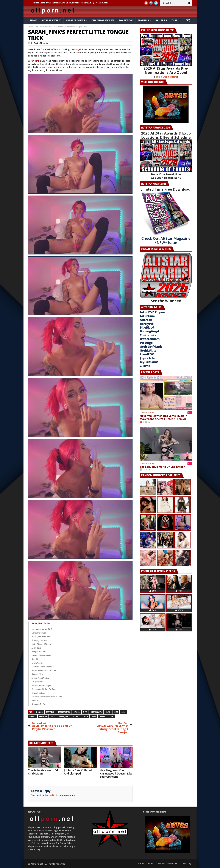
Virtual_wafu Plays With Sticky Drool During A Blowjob (109, 728)
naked (108, 712)
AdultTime (147, 316)
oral (123, 712)
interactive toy (64, 712)
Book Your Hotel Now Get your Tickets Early (166, 176)
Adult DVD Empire (152, 312)
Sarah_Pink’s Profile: (41, 623)
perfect (33, 716)
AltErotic (146, 320)
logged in (50, 795)
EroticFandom (150, 339)
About (141, 863)
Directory (186, 863)
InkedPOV (147, 354)
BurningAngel (149, 331)
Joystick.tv (147, 358)
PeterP (146, 470)
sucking (75, 716)
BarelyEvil (147, 324)
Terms (161, 863)
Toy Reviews (126, 20)
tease (94, 716)
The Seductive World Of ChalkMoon (43, 772)
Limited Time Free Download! (166, 189)
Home (34, 20)
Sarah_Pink (78, 49)
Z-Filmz (145, 366)
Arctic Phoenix (41, 43)
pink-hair (43, 716)
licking (77, 712)
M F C (85, 712)
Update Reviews (75, 20)
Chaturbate (148, 335)
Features (143, 20)
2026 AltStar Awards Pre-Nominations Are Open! (166, 70)
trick (111, 716)
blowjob (39, 712)
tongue (102, 716)
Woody (147, 422)
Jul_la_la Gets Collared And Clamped (78, 772)
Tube (174, 20)
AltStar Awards (51, 20)
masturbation (96, 712)
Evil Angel (146, 343)
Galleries (161, 20)
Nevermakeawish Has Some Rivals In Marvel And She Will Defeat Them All (60, 3)
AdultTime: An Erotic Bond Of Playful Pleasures (52, 726)
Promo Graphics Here (166, 77)
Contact (151, 863)
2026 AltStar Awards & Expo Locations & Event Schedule (166, 135)
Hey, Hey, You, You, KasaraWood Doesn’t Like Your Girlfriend (116, 774)
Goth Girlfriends (151, 347)
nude (116, 712)
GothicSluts (148, 350)
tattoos (85, 716)
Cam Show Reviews (103, 20)
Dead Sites (173, 863)
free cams (50, 712)
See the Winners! (166, 278)
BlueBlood (147, 327)
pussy (53, 716)
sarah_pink (63, 716)
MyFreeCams (149, 362)
